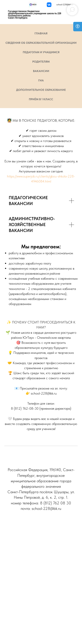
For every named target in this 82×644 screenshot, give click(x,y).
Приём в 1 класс (41, 99)
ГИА (41, 80)
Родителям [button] (41, 62)
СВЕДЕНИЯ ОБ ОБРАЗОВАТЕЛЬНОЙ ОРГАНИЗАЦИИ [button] (41, 43)
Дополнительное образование (41, 90)
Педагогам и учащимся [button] (41, 52)
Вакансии (41, 71)
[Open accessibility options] (78, 27)
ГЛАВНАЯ (41, 33)
